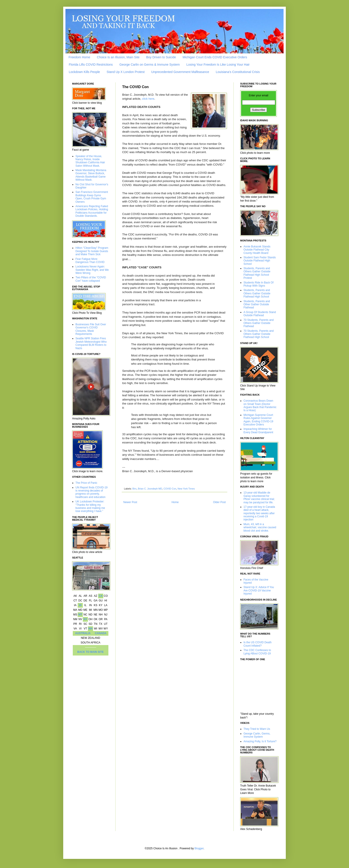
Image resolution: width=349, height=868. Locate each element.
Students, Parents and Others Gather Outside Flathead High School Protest (257, 273)
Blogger (199, 848)
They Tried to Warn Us (257, 729)
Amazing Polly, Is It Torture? (260, 741)
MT (80, 615)
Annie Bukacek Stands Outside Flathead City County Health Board (257, 250)
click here (148, 99)
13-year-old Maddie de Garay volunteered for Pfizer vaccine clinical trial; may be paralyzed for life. (259, 497)
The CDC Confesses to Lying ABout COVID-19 (257, 652)
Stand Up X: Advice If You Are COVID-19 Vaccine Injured (259, 590)
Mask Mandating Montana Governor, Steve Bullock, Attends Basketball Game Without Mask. (91, 175)
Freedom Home (79, 57)
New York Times (186, 489)
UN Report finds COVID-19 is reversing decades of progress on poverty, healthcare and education (91, 492)
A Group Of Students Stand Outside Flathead (260, 314)
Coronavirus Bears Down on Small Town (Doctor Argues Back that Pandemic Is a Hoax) (260, 406)
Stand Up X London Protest (126, 72)
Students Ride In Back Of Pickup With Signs (259, 284)
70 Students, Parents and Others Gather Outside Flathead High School (259, 334)
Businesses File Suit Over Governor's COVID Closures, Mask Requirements (91, 329)
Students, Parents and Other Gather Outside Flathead (257, 305)
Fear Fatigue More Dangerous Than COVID (90, 261)
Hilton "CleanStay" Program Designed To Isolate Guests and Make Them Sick (92, 251)
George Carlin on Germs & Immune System (150, 65)
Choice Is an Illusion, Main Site (118, 57)
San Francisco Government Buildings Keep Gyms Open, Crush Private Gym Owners (92, 197)
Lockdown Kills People (84, 72)
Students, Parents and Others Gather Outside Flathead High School (257, 293)
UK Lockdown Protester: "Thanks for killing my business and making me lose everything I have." (90, 506)
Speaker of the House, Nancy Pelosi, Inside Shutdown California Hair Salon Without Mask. (90, 161)
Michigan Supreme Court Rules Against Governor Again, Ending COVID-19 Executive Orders (258, 420)
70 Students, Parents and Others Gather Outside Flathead (259, 323)
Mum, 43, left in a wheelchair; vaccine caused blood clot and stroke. (260, 527)
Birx (135, 489)
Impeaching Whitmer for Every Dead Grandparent (258, 431)
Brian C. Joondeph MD (150, 489)
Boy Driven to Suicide (161, 57)
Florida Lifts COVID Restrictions (91, 65)
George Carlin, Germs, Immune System (257, 735)
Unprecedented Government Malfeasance (180, 72)
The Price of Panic (86, 483)
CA (100, 596)
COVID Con (170, 489)
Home (175, 502)
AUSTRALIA (83, 633)
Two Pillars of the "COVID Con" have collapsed (91, 279)
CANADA (101, 633)
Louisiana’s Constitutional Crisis (238, 72)
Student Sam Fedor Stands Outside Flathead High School (260, 261)
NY (85, 619)
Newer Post (130, 502)
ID (80, 605)
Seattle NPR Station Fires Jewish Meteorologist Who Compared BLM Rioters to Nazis (91, 343)
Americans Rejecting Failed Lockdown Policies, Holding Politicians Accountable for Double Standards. (92, 211)
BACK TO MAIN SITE (90, 652)
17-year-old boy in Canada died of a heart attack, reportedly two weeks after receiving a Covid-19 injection (259, 513)
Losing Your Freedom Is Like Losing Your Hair (218, 65)
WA (90, 629)
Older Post (219, 502)
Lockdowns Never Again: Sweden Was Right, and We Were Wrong (92, 270)
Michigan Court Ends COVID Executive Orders (215, 57)
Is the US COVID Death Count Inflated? (258, 644)
